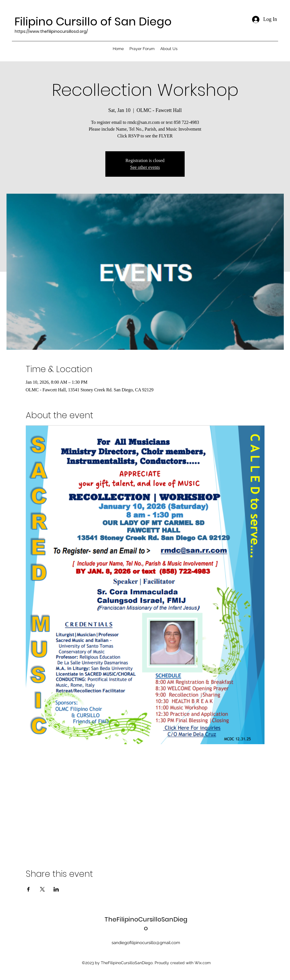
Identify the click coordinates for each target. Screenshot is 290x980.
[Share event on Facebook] (28, 889)
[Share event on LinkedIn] (56, 889)
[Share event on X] (42, 889)
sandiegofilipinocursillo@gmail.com (146, 943)
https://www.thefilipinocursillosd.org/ (51, 31)
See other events (145, 167)
